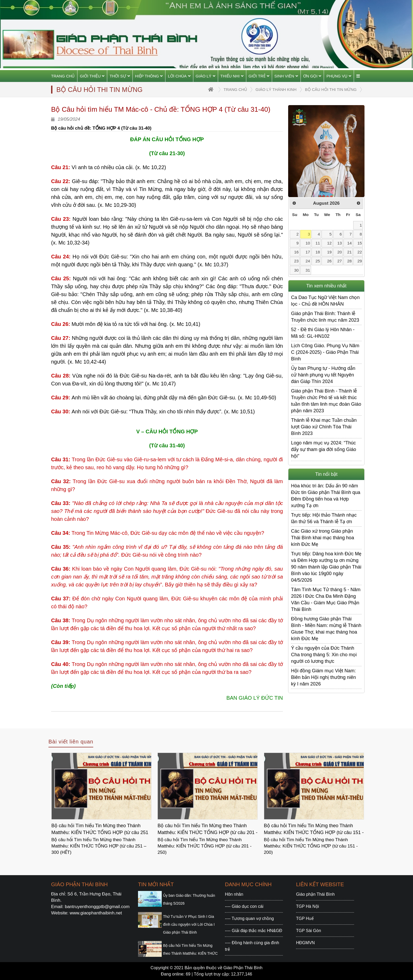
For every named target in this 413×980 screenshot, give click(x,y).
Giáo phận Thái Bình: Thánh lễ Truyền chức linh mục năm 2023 (325, 317)
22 (360, 252)
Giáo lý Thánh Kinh (276, 89)
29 (360, 261)
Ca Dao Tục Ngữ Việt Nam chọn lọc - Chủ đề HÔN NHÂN (325, 301)
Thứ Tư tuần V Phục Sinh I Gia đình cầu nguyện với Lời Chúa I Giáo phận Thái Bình (189, 924)
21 (349, 252)
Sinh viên (286, 76)
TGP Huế (305, 918)
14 (349, 243)
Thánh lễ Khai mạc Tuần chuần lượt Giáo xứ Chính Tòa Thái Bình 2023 (324, 427)
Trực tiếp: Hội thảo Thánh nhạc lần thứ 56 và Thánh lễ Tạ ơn (324, 518)
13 (340, 243)
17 (308, 252)
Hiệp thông (149, 76)
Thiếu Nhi (232, 76)
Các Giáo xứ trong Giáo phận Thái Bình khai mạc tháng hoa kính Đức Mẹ (323, 538)
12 (329, 243)
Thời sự (120, 76)
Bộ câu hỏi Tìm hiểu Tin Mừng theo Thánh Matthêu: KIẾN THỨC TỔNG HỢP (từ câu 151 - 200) (314, 830)
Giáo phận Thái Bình (315, 894)
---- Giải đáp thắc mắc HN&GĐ (254, 931)
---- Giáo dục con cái (244, 906)
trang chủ (235, 89)
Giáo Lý (205, 76)
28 (349, 261)
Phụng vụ (339, 76)
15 (360, 243)
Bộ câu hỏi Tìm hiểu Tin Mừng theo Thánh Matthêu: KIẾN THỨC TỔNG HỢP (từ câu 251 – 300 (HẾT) (100, 830)
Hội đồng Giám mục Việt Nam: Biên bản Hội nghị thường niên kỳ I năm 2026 (323, 677)
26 (329, 261)
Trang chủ (63, 76)
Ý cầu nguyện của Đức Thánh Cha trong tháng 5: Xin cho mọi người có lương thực (324, 655)
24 (308, 261)
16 (296, 252)
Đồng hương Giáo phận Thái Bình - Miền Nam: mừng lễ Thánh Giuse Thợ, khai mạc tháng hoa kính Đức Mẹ (326, 629)
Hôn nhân (234, 894)
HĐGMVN (305, 943)
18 (318, 252)
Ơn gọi (312, 76)
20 (340, 252)
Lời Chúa (179, 76)
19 (329, 252)
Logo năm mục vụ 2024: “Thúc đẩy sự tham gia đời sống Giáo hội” (324, 449)
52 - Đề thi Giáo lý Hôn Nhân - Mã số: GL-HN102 (323, 333)
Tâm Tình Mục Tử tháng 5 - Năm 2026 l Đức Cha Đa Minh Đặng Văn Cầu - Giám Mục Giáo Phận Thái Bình (326, 599)
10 (308, 243)
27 (340, 261)
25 (318, 261)
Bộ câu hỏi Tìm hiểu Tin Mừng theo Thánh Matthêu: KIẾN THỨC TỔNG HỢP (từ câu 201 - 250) (207, 830)
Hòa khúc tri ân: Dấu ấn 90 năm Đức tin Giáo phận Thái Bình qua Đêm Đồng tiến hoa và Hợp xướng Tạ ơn (326, 496)
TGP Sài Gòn (309, 931)
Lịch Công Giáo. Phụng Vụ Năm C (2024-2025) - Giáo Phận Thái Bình (325, 352)
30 (296, 270)
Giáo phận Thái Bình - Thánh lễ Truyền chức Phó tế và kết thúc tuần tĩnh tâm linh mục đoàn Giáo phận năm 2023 (326, 401)
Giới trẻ (259, 76)
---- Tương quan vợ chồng (249, 918)
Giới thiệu (92, 76)
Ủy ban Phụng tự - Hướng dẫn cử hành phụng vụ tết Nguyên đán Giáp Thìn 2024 (323, 375)
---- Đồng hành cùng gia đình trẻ (252, 946)
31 (308, 270)
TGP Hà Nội (308, 906)
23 (296, 261)
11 (318, 243)
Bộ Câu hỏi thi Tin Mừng (331, 89)
